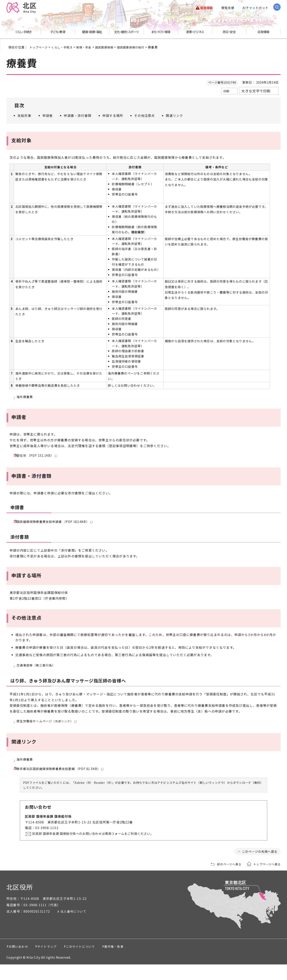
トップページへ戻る (266, 879)
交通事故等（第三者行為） (37, 673)
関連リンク (174, 116)
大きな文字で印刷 (256, 92)
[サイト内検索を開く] (277, 7)
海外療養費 (25, 398)
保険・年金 (87, 48)
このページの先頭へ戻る (259, 867)
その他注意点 (144, 116)
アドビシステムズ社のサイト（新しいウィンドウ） (192, 798)
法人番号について (77, 927)
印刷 (226, 92)
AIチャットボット (256, 8)
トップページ (39, 48)
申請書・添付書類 (78, 116)
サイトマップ (57, 962)
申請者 (48, 116)
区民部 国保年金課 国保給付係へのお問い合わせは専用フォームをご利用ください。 (98, 849)
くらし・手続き (64, 48)
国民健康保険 (108, 48)
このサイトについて (99, 962)
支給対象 (24, 116)
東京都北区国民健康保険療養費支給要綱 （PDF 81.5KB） (63, 783)
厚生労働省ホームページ (48, 731)
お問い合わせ (21, 962)
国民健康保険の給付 (136, 48)
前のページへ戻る (227, 879)
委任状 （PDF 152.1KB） (38, 459)
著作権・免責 (140, 962)
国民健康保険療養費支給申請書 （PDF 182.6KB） (57, 527)
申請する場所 (113, 116)
